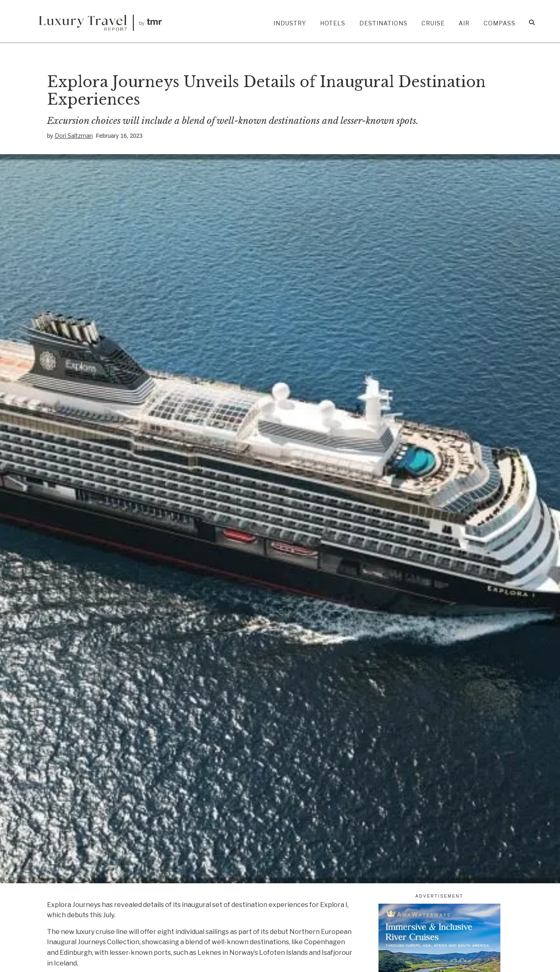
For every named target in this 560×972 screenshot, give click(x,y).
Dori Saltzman (74, 136)
